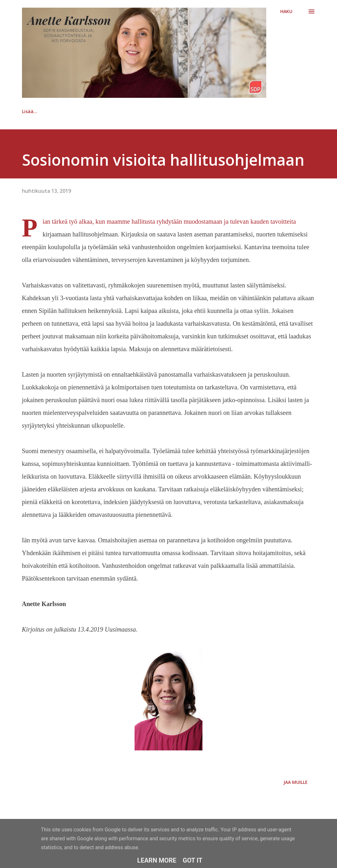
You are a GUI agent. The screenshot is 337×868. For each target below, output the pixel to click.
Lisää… (287, 111)
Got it (193, 860)
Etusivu (30, 111)
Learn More (157, 860)
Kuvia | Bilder (245, 111)
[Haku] (286, 11)
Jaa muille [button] (296, 782)
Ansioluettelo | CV (191, 111)
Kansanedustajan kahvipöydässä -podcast (105, 111)
